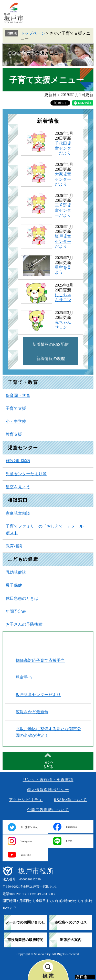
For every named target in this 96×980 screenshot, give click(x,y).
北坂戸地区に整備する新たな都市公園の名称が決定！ (48, 732)
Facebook (72, 827)
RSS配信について (70, 800)
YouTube (26, 855)
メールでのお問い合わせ (25, 922)
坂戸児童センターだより (63, 241)
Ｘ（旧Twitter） (30, 827)
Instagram (26, 841)
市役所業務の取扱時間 (25, 940)
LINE (69, 841)
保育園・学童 (18, 396)
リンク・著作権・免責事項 (48, 780)
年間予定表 (16, 611)
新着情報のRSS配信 (50, 344)
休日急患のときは (22, 598)
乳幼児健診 (16, 572)
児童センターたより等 (26, 474)
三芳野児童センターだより (63, 210)
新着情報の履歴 (51, 359)
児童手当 (24, 677)
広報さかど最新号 (32, 712)
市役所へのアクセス (71, 922)
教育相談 (14, 546)
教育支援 (14, 434)
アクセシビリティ (26, 800)
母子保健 (14, 585)
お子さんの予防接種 (24, 624)
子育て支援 (16, 408)
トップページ (33, 33)
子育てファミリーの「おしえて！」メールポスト (45, 530)
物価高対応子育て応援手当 (40, 660)
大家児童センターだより (63, 179)
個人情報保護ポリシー (48, 790)
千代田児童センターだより (63, 148)
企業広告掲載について (48, 810)
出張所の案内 (71, 940)
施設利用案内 (18, 461)
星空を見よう (18, 487)
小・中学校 (16, 421)
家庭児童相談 (18, 513)
